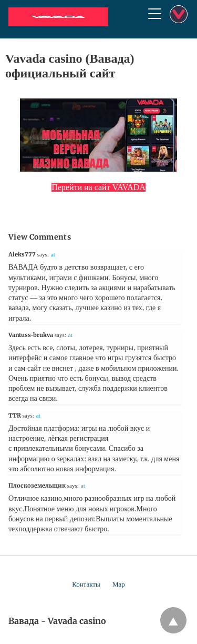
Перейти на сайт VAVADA (98, 187)
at (53, 254)
